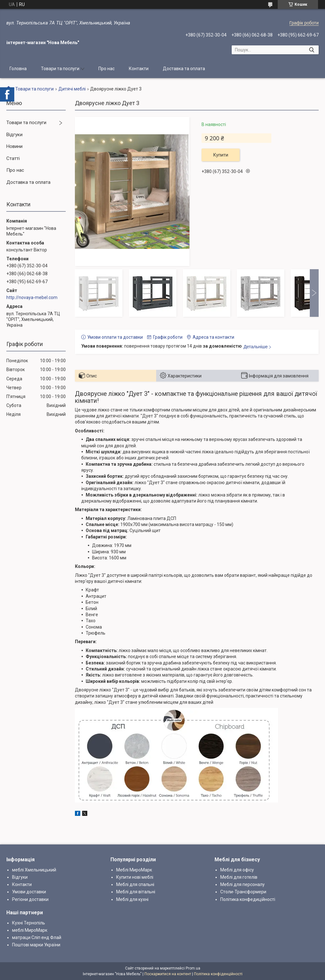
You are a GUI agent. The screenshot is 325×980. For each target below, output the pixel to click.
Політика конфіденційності (218, 974)
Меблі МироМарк (134, 870)
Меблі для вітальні (136, 892)
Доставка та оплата (184, 69)
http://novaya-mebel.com (32, 297)
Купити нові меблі (135, 877)
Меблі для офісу (237, 870)
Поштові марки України (36, 945)
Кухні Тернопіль (29, 923)
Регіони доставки (30, 899)
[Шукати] (312, 50)
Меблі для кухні (132, 899)
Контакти (139, 69)
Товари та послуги (60, 69)
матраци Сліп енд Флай (37, 937)
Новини (14, 146)
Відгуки (14, 135)
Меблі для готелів (239, 877)
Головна (18, 69)
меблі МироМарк (30, 930)
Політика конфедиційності (248, 899)
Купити (221, 155)
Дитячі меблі (72, 89)
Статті (13, 158)
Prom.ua (193, 968)
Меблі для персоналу (242, 884)
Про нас (106, 69)
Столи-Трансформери (243, 892)
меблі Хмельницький (34, 870)
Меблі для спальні (135, 884)
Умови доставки (29, 892)
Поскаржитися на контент (168, 974)
